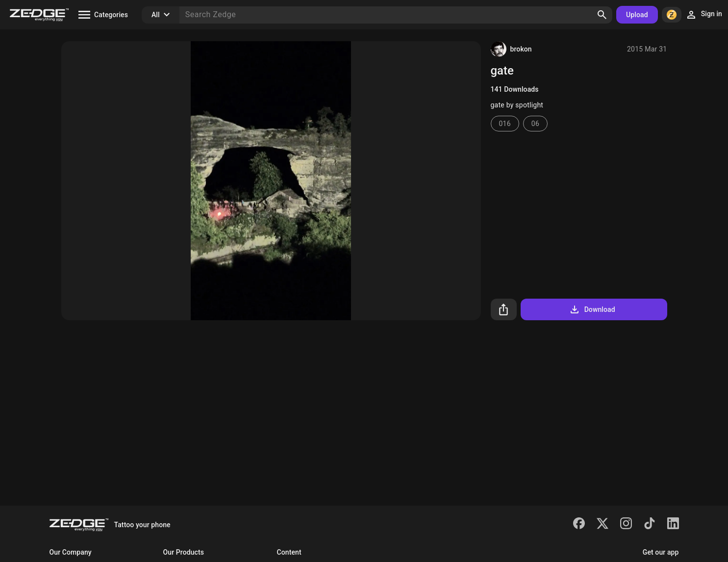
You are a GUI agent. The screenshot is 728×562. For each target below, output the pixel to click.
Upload (637, 15)
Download (592, 309)
